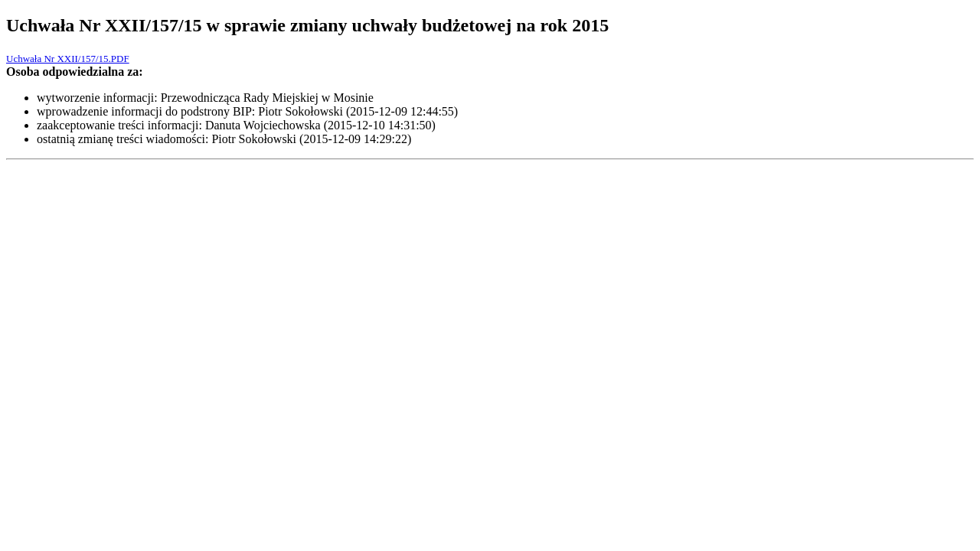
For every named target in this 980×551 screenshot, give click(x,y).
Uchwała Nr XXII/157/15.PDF (68, 59)
